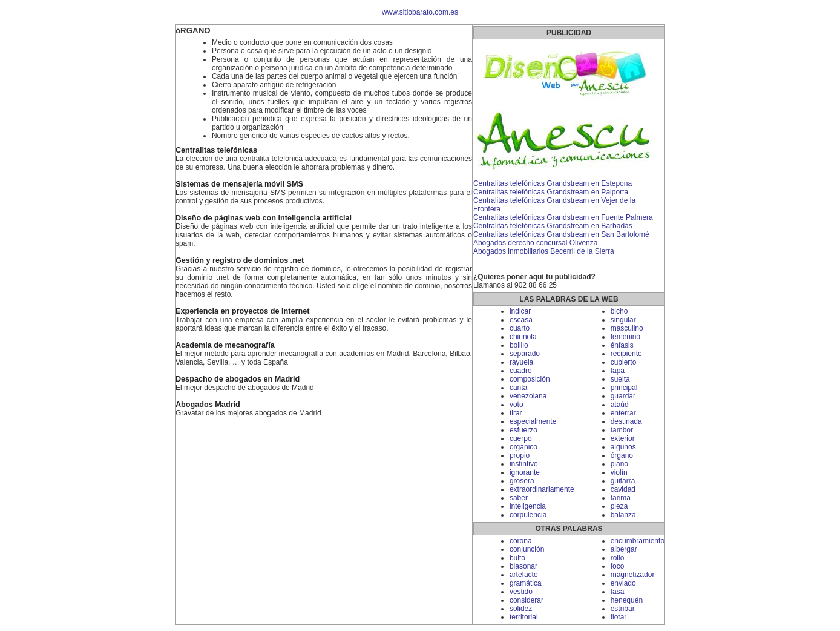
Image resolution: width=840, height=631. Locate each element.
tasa (618, 592)
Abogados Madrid (208, 405)
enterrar (623, 413)
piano (619, 464)
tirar (516, 413)
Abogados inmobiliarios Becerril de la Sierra (544, 251)
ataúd (620, 405)
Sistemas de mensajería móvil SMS (239, 184)
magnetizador (633, 575)
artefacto (524, 575)
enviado (623, 583)
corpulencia (528, 515)
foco (618, 566)
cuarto (520, 328)
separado (525, 354)
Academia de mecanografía (225, 345)
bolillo (519, 345)
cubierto (624, 362)
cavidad (623, 489)
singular (623, 320)
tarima (621, 498)
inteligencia (528, 506)
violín (619, 472)
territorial (524, 617)
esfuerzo (523, 430)
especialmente (533, 421)
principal (624, 388)
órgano (622, 455)
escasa (521, 320)
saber (519, 498)
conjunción (527, 549)
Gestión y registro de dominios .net (240, 260)
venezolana (528, 396)
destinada (626, 421)
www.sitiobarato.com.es (420, 12)
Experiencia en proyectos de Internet (243, 311)
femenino (625, 337)
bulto (517, 558)
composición (530, 379)
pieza (619, 506)
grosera (522, 481)
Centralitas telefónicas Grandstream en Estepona (553, 183)
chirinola (523, 337)
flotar (619, 617)
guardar (623, 396)
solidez (521, 609)
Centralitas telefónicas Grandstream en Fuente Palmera (563, 217)
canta (518, 388)
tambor (622, 430)
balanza (623, 515)
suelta (620, 379)
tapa (618, 371)
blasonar (523, 566)
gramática (526, 583)
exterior (623, 438)
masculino (627, 328)
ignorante (525, 472)
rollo (618, 558)
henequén (627, 600)
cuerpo (521, 438)
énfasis (622, 345)
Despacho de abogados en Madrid (238, 379)
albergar (624, 549)
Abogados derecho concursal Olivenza (535, 243)
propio (520, 455)
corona (521, 541)
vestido (521, 592)
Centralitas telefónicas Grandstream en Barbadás (553, 226)
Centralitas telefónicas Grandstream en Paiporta (551, 192)
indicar (520, 311)
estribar (623, 609)
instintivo (524, 464)
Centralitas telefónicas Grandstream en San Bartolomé (561, 234)
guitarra (623, 481)
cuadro (521, 371)
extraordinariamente (542, 489)
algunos (623, 447)
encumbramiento (638, 541)
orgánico (523, 447)
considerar (527, 600)
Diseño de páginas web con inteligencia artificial (264, 218)
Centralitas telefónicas (216, 150)
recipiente (626, 354)
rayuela (521, 362)
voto (517, 405)
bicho (619, 311)
